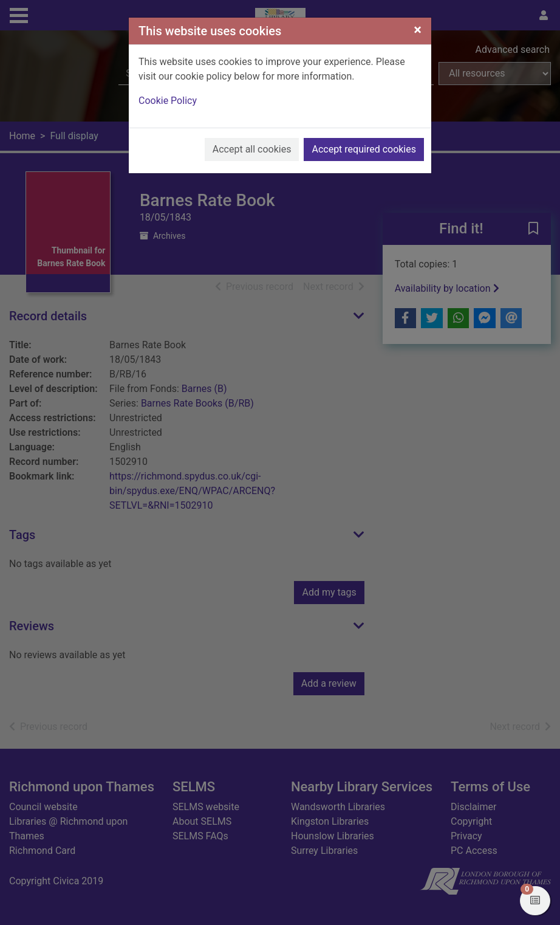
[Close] (418, 30)
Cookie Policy (168, 101)
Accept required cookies (364, 149)
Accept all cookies (252, 149)
